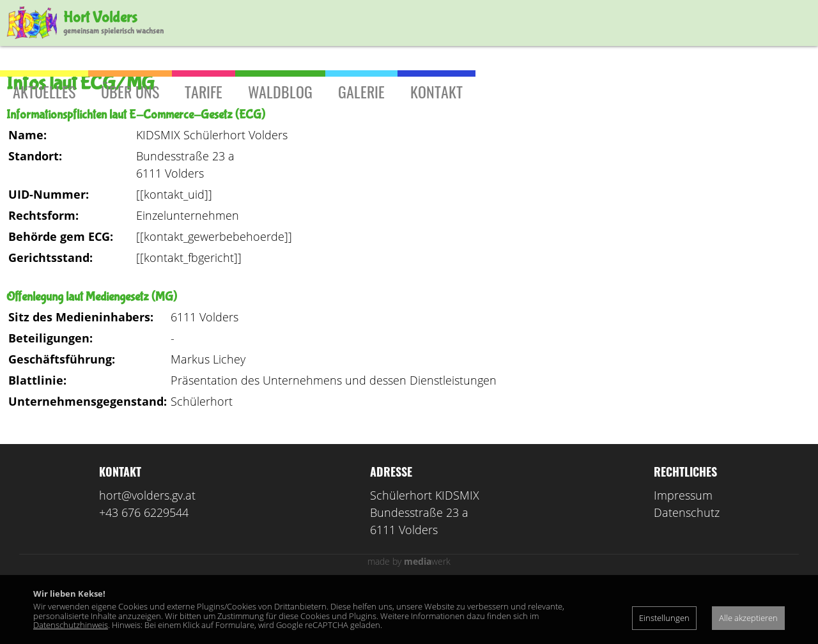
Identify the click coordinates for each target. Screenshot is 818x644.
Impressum (683, 551)
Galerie (361, 91)
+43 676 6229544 (144, 569)
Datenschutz (687, 569)
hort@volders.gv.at (147, 551)
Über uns (130, 91)
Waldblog (280, 91)
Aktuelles (44, 91)
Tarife (204, 91)
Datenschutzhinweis (71, 625)
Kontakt (436, 91)
